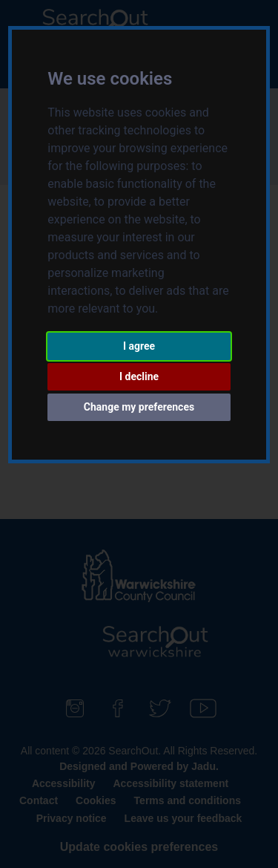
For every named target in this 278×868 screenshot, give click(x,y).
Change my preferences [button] (139, 407)
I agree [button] (139, 346)
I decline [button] (139, 376)
